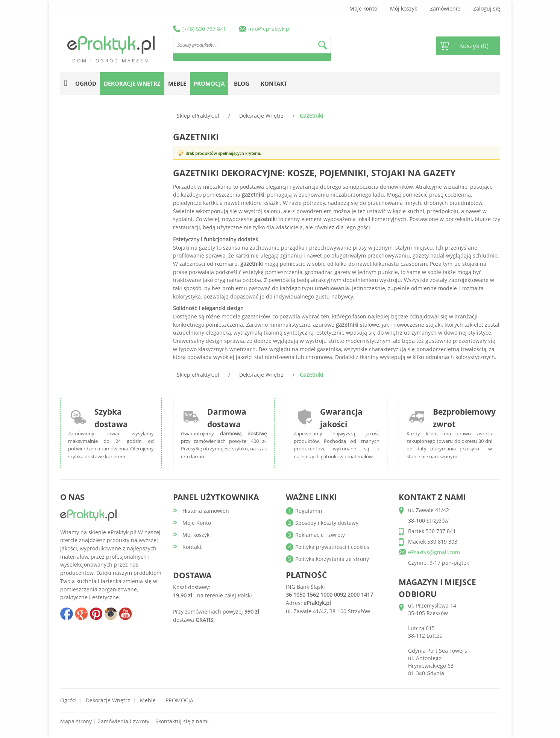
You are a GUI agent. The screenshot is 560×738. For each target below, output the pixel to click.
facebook (67, 614)
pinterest (96, 614)
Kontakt (274, 83)
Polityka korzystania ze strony (332, 559)
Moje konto (363, 8)
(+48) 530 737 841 (204, 29)
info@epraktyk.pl (269, 29)
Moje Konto (197, 523)
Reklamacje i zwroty (320, 535)
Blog (242, 83)
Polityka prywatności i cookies (332, 547)
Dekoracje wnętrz (108, 700)
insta (111, 614)
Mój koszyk (404, 8)
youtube (125, 614)
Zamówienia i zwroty (124, 721)
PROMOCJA (179, 700)
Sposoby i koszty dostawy (327, 523)
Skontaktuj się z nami (182, 721)
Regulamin (309, 511)
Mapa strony (76, 721)
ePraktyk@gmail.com (434, 552)
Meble (148, 700)
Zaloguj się (487, 8)
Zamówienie (445, 8)
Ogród (68, 700)
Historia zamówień (206, 511)
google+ (81, 614)
